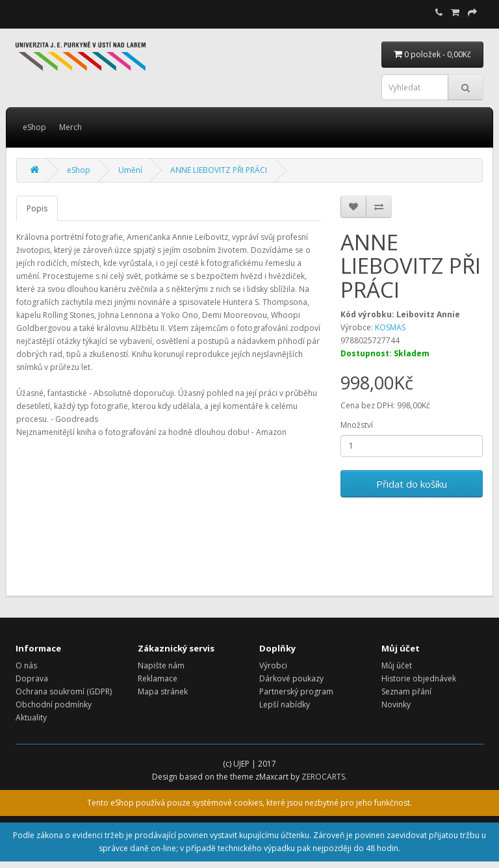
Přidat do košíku (412, 484)
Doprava (32, 678)
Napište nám (161, 665)
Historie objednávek (419, 678)
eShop (34, 127)
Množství (357, 425)
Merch (70, 127)
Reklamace (158, 678)
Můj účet (397, 665)
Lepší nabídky (285, 704)
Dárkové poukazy (291, 678)
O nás (26, 665)
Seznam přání (406, 691)
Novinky (396, 704)
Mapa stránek (163, 691)
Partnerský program (296, 691)
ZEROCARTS (323, 777)
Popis (37, 208)
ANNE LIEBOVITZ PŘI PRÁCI (219, 170)
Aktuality (31, 717)
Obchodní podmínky (54, 704)
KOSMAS (390, 327)
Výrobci (273, 665)
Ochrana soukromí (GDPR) (64, 691)
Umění (130, 170)
